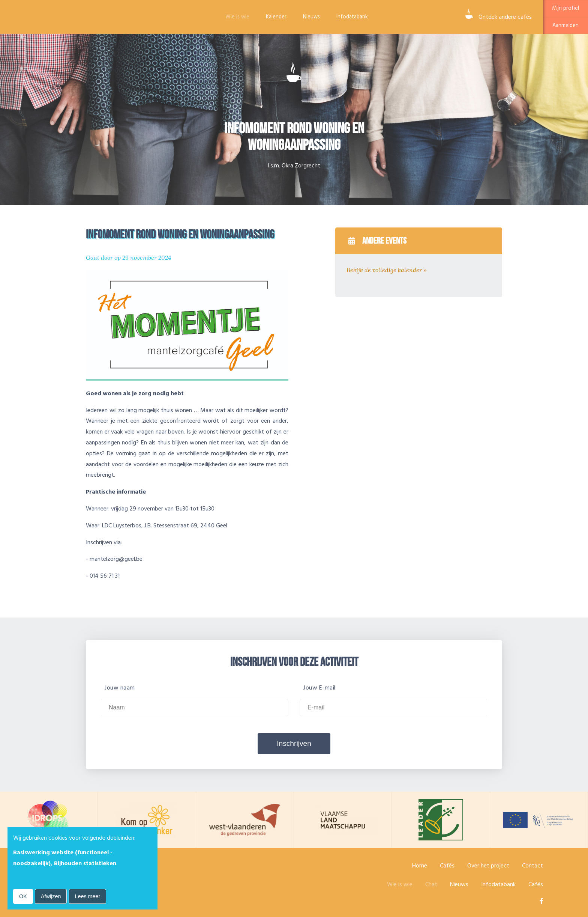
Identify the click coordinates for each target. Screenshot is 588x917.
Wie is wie (237, 17)
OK (23, 896)
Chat (431, 884)
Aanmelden (565, 26)
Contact (532, 866)
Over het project (488, 866)
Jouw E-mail (319, 688)
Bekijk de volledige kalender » (386, 270)
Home (420, 866)
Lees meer (87, 896)
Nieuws (311, 17)
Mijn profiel (565, 8)
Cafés (447, 866)
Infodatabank (352, 17)
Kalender (276, 17)
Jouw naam (120, 688)
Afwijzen (51, 896)
